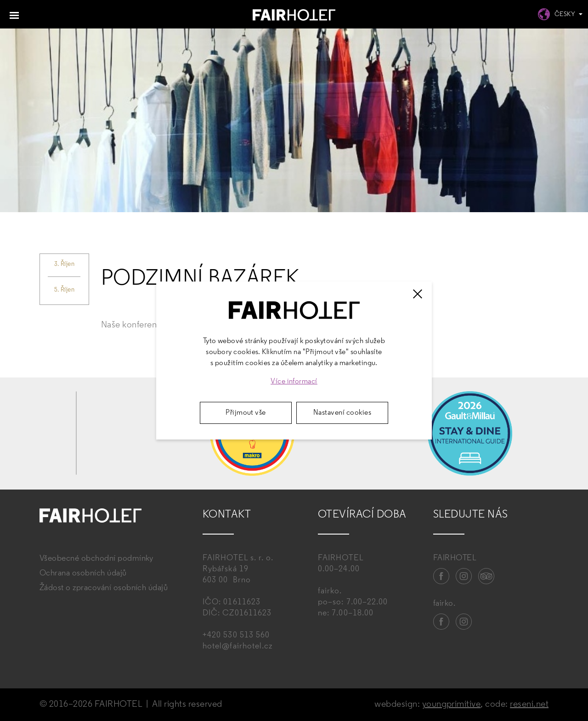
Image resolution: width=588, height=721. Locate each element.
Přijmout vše (246, 413)
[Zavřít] (418, 294)
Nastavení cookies (342, 413)
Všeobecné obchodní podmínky (96, 559)
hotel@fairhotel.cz (237, 646)
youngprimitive (452, 704)
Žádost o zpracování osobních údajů (104, 588)
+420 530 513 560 (236, 635)
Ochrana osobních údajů (83, 573)
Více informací (294, 382)
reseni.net (529, 704)
